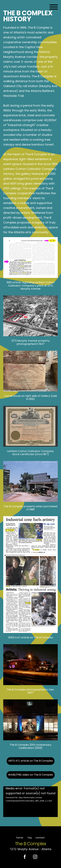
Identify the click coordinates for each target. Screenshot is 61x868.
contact (40, 838)
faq (30, 838)
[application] (30, 802)
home (18, 838)
